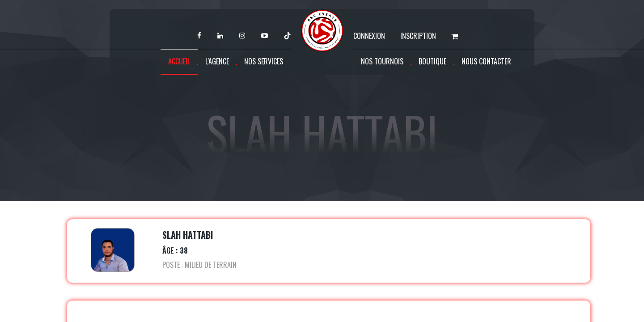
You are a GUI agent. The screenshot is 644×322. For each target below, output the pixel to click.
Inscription (418, 36)
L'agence (217, 61)
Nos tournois (382, 61)
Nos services (264, 61)
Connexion (369, 36)
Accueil (179, 61)
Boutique (432, 61)
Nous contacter (486, 61)
